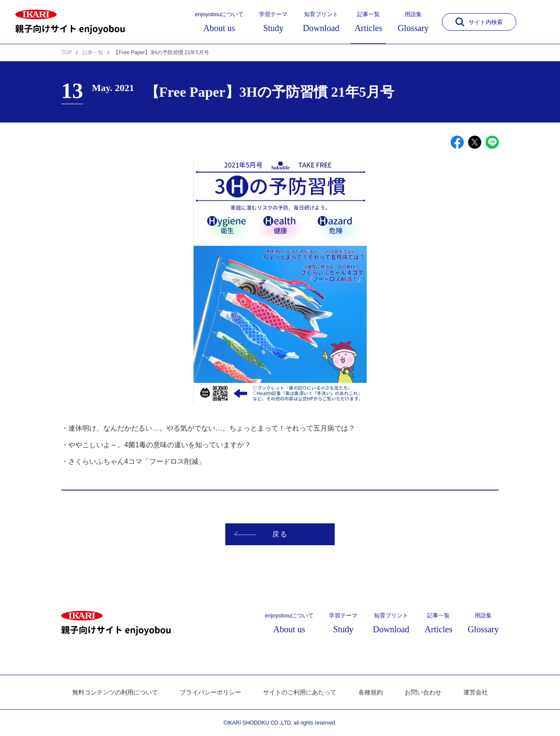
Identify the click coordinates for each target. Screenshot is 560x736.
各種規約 (371, 692)
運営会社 (476, 692)
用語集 (413, 22)
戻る (261, 534)
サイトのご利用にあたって (300, 692)
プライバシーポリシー (210, 692)
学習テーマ (273, 22)
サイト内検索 (479, 22)
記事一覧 (369, 22)
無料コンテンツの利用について (115, 692)
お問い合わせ (423, 692)
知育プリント (321, 22)
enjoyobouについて (219, 22)
